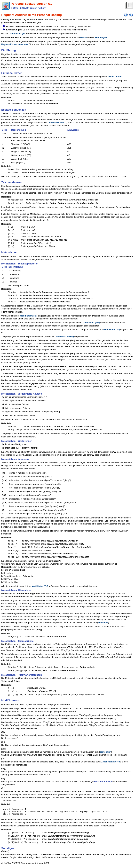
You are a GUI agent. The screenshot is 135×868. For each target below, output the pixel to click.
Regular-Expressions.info (14, 44)
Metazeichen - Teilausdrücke (17, 641)
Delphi (84, 37)
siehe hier (103, 623)
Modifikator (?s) (111, 330)
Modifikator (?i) (17, 33)
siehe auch (106, 752)
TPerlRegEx (101, 37)
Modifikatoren (10, 701)
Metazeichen (9, 252)
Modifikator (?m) (29, 316)
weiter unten (114, 77)
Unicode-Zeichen (56, 122)
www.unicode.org (65, 336)
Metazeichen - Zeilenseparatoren (20, 264)
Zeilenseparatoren (111, 762)
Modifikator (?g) (40, 586)
